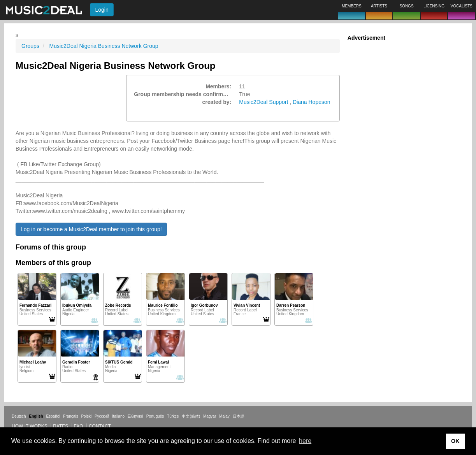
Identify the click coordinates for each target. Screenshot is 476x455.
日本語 (239, 416)
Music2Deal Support (263, 102)
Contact (100, 426)
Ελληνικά (135, 416)
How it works (30, 426)
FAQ (79, 426)
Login (102, 10)
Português (155, 416)
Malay (224, 416)
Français (70, 416)
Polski (86, 416)
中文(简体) (191, 416)
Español (53, 416)
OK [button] (455, 441)
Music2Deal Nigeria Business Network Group (104, 46)
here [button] (305, 441)
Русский (102, 416)
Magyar (210, 416)
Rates (61, 426)
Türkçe (173, 416)
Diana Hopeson (312, 102)
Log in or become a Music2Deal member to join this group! (91, 229)
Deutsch (19, 416)
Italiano (118, 416)
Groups (30, 46)
